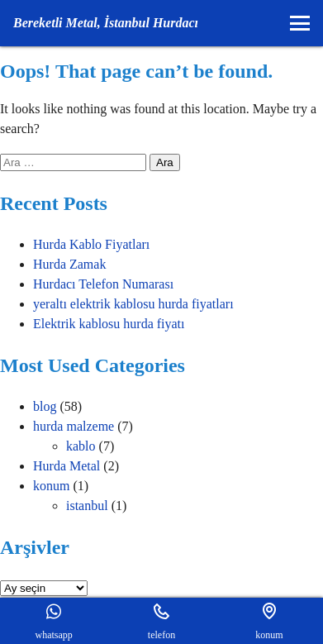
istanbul (87, 506)
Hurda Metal (66, 466)
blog (45, 406)
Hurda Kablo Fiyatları (91, 244)
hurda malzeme (74, 426)
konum (51, 486)
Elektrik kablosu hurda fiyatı (109, 324)
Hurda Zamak (69, 264)
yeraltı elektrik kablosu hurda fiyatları (133, 304)
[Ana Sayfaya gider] (106, 23)
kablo (81, 446)
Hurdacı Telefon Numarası (103, 284)
